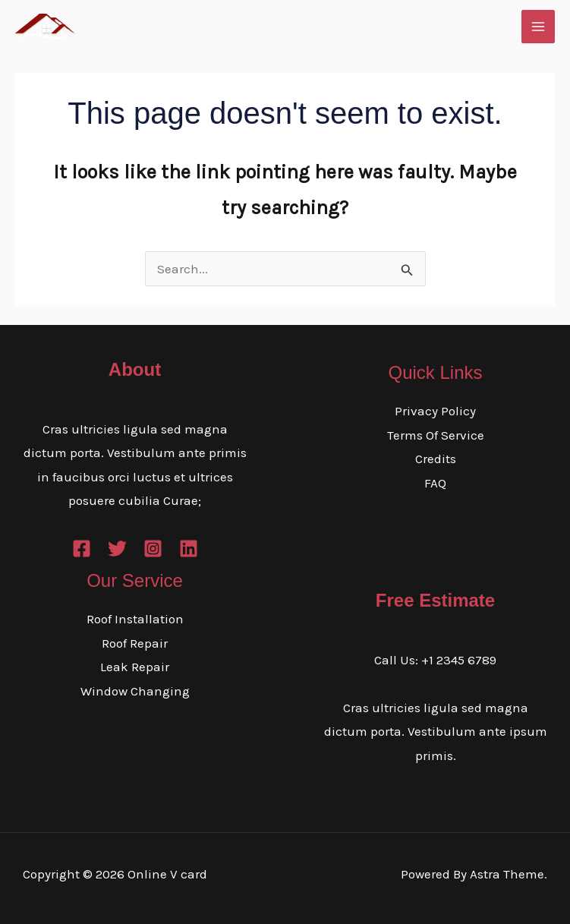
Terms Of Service (436, 435)
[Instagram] (153, 549)
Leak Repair (135, 667)
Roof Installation (135, 619)
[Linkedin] (189, 549)
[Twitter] (117, 549)
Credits (436, 459)
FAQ (435, 483)
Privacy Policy (435, 411)
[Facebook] (82, 549)
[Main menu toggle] (538, 27)
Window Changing (135, 691)
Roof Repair (135, 643)
